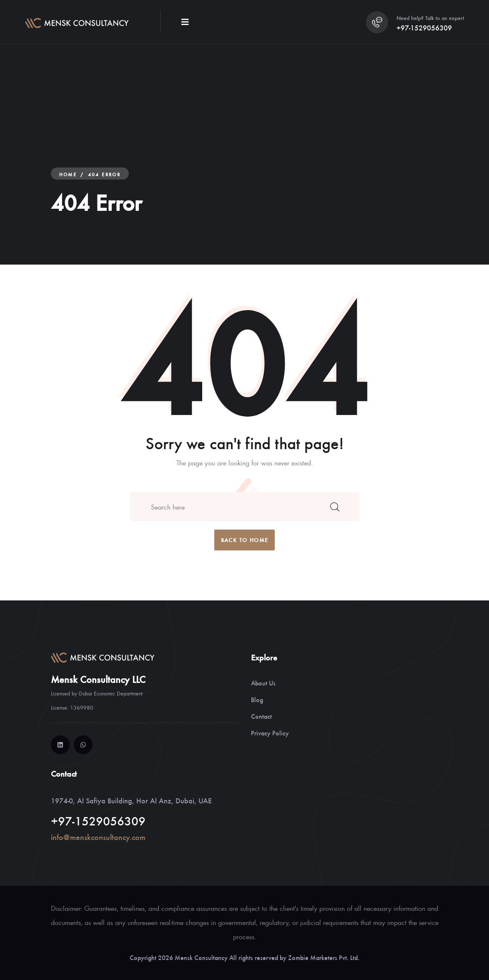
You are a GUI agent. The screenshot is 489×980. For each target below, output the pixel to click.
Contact (261, 716)
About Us (263, 683)
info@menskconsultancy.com (98, 837)
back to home (245, 540)
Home (68, 174)
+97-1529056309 (424, 27)
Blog (257, 699)
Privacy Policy (270, 733)
